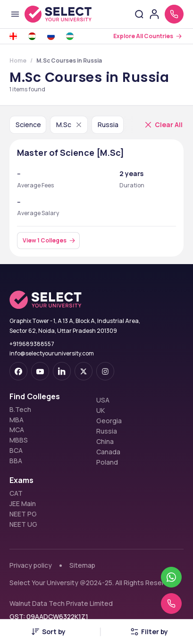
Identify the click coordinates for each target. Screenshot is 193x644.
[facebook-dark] (18, 371)
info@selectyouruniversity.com (52, 353)
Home (18, 60)
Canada (108, 452)
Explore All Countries (143, 36)
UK (101, 411)
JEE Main (23, 504)
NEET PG (23, 514)
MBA (17, 420)
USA (103, 400)
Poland (107, 462)
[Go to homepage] (58, 14)
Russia (107, 431)
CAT (16, 493)
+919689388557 (32, 344)
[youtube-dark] (40, 371)
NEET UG (23, 524)
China (105, 442)
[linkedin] (62, 371)
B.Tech (20, 410)
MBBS (19, 440)
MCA (17, 430)
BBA (16, 461)
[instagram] (105, 371)
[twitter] (84, 371)
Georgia (109, 421)
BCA (16, 451)
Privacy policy (31, 565)
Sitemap (82, 565)
